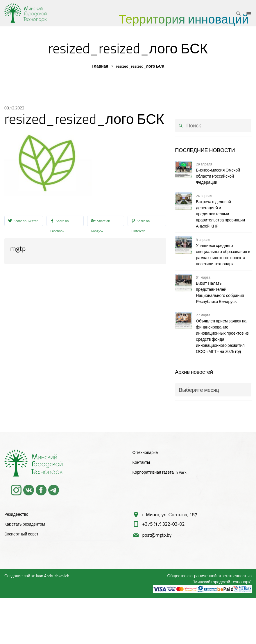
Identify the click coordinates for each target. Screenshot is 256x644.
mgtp (18, 248)
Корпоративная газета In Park (160, 472)
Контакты (141, 462)
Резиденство (16, 514)
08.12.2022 (14, 108)
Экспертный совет (21, 534)
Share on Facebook (59, 221)
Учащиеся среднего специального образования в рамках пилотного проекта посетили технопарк (223, 255)
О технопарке (145, 452)
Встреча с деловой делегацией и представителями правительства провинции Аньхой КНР (220, 214)
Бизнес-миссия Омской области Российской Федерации (218, 176)
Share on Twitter (23, 221)
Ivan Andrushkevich (53, 576)
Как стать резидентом (25, 524)
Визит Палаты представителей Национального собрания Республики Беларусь (220, 292)
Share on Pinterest (140, 221)
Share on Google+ (101, 221)
